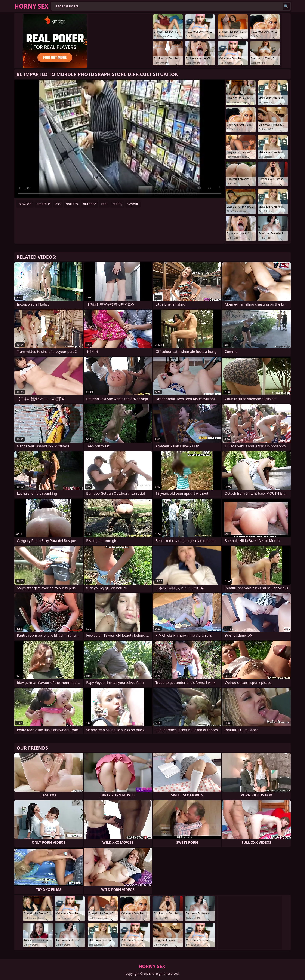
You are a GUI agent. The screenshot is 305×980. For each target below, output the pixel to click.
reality (117, 204)
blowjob (25, 204)
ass (58, 204)
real (104, 204)
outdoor (90, 204)
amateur (43, 204)
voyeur (133, 204)
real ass (72, 204)
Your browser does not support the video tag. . (120, 139)
